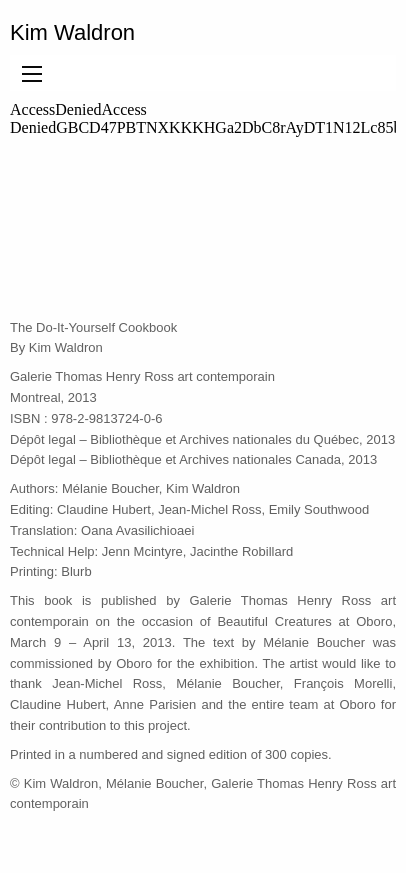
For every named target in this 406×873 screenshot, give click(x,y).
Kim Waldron (72, 32)
